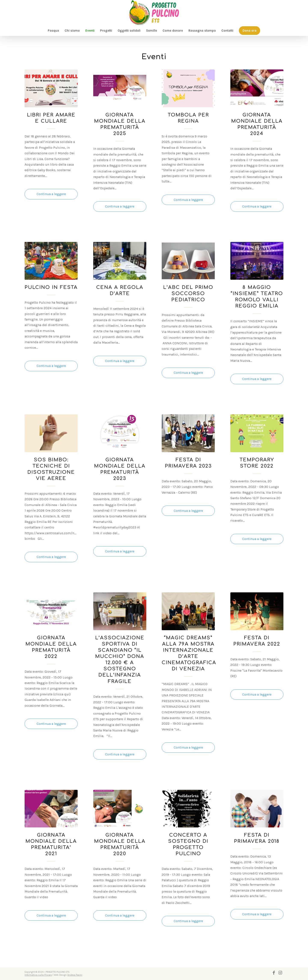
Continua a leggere (51, 194)
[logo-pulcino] (154, 13)
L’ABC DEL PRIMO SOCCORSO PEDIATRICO (188, 294)
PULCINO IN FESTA (51, 287)
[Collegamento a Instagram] (280, 973)
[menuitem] (53, 31)
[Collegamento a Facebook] (274, 973)
